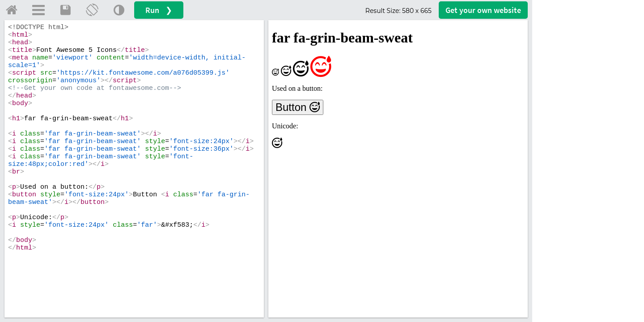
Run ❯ (159, 10)
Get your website (483, 10)
